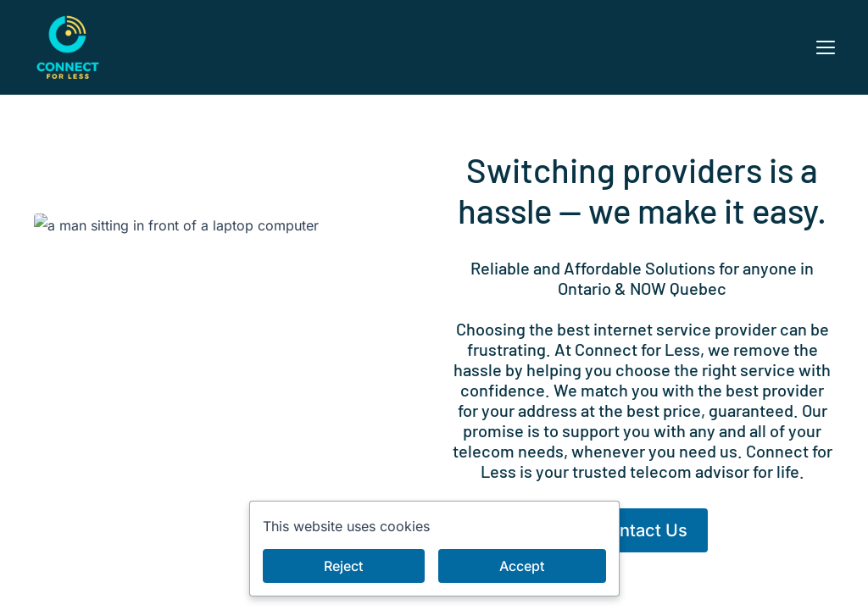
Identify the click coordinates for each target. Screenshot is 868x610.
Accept (522, 566)
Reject (343, 566)
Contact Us (642, 530)
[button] (826, 47)
